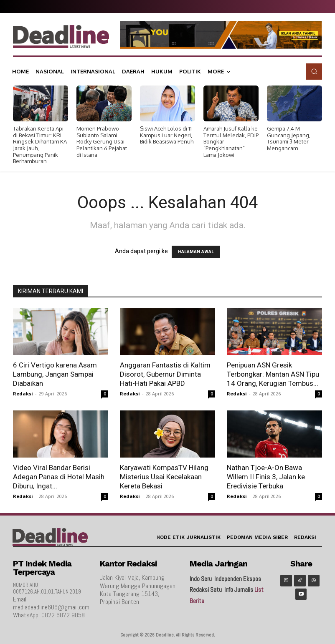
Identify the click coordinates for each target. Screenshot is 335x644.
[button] (314, 71)
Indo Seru (201, 579)
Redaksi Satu (206, 590)
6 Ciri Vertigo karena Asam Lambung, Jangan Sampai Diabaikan (55, 374)
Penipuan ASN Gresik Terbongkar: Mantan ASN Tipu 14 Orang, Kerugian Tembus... (273, 374)
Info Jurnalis (239, 590)
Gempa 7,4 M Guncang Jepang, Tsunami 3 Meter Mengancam (289, 138)
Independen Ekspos (238, 579)
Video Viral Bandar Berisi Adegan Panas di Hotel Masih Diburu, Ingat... (59, 477)
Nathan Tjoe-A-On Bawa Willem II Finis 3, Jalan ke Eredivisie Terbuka (266, 477)
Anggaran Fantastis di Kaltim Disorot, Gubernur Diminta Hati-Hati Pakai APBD (165, 374)
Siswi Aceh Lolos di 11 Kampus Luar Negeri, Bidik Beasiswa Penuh (167, 135)
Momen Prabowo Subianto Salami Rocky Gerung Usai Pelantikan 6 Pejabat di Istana (102, 141)
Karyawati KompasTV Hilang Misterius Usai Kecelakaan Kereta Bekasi (164, 477)
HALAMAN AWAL (196, 252)
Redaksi (23, 394)
